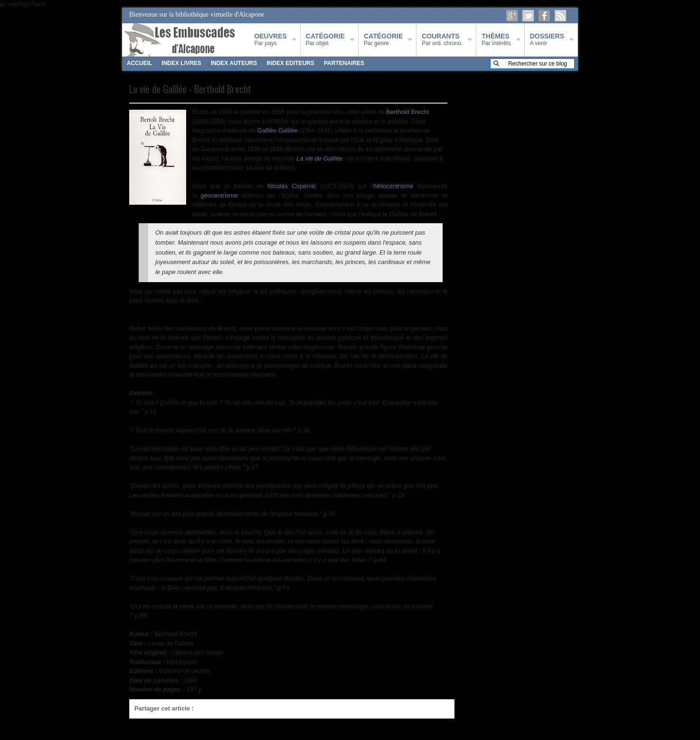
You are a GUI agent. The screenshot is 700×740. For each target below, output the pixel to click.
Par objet (325, 39)
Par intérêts (496, 39)
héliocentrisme (393, 186)
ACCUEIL (139, 63)
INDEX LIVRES (181, 63)
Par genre (383, 39)
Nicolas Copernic (292, 186)
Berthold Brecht (407, 112)
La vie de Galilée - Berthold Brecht (190, 89)
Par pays (270, 39)
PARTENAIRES (344, 63)
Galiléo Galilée (278, 130)
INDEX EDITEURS (290, 63)
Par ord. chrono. (442, 39)
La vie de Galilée (319, 158)
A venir (547, 39)
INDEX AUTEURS (234, 63)
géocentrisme (219, 195)
